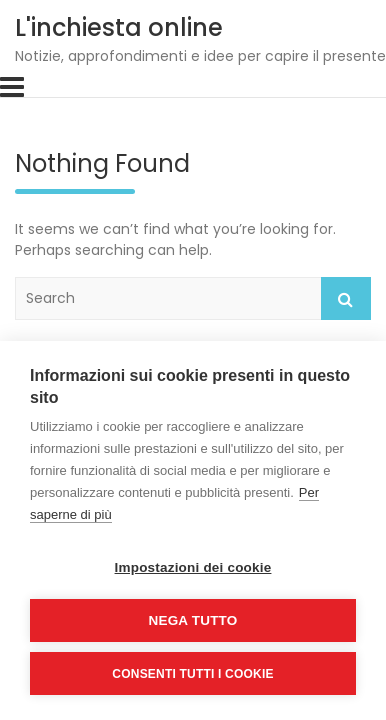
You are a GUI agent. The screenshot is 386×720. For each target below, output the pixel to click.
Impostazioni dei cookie (193, 567)
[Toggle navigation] (12, 87)
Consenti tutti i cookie (192, 674)
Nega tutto (193, 620)
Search (346, 298)
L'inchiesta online (119, 27)
